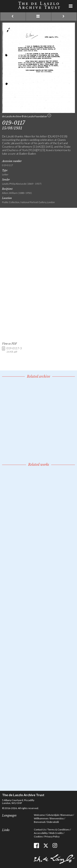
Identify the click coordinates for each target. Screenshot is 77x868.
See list (38, 16)
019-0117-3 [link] (14, 350)
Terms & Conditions (59, 829)
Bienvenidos (57, 818)
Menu (71, 6)
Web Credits (56, 833)
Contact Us (40, 829)
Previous (13, 16)
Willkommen (41, 818)
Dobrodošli (53, 822)
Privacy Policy (52, 836)
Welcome (39, 815)
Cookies (38, 836)
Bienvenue (67, 815)
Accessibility (41, 833)
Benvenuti (40, 822)
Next (64, 16)
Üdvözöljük (53, 815)
